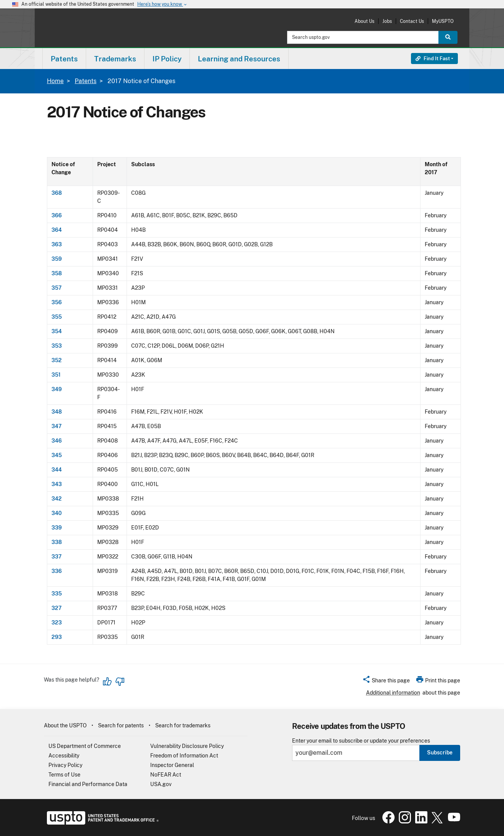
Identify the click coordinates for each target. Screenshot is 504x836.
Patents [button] (64, 59)
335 (57, 594)
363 (57, 244)
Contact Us (412, 21)
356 (57, 302)
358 (57, 273)
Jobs (387, 21)
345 (57, 455)
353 (57, 346)
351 (56, 375)
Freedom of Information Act (184, 756)
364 (57, 230)
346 (57, 441)
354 (57, 331)
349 (57, 389)
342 (57, 499)
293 (57, 637)
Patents (86, 81)
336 (57, 571)
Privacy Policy (65, 765)
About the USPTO (65, 725)
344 (57, 470)
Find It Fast (433, 59)
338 (57, 542)
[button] (386, 682)
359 (57, 259)
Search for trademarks (183, 725)
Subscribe (440, 753)
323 (57, 623)
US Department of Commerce (85, 746)
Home (55, 81)
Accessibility (64, 756)
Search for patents (121, 725)
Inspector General (172, 765)
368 (57, 193)
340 (57, 513)
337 (57, 557)
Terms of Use (64, 775)
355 (57, 317)
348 (57, 412)
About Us (364, 21)
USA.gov (161, 784)
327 (57, 608)
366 (57, 215)
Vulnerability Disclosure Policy (187, 746)
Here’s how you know (162, 4)
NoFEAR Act (166, 775)
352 (57, 360)
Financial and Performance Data (88, 784)
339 (57, 528)
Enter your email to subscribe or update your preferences (361, 741)
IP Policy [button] (167, 59)
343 (57, 484)
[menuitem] (64, 59)
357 (57, 288)
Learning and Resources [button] (239, 59)
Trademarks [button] (115, 59)
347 (57, 426)
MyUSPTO (443, 21)
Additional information (393, 693)
